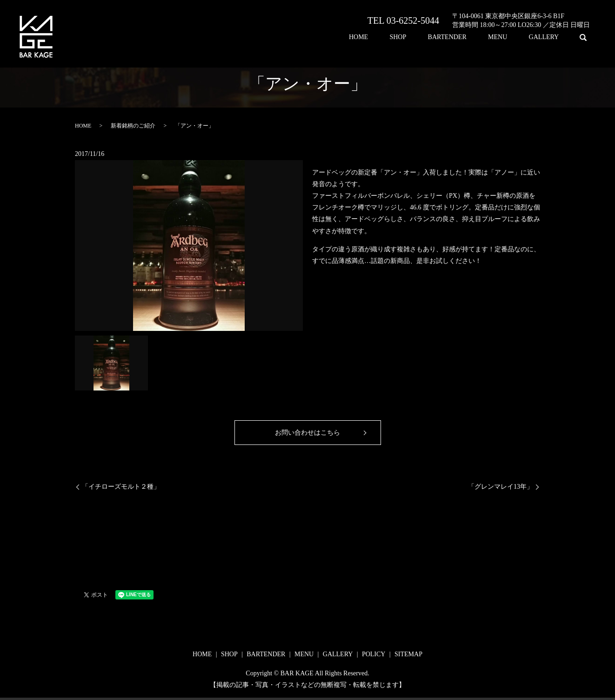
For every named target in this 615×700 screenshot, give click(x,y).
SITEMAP (408, 654)
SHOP (428, 37)
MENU (511, 37)
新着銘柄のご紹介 (133, 126)
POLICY (374, 654)
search (583, 37)
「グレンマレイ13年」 (501, 487)
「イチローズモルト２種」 (121, 487)
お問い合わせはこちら (307, 433)
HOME (397, 37)
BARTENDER (468, 37)
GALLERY (548, 37)
